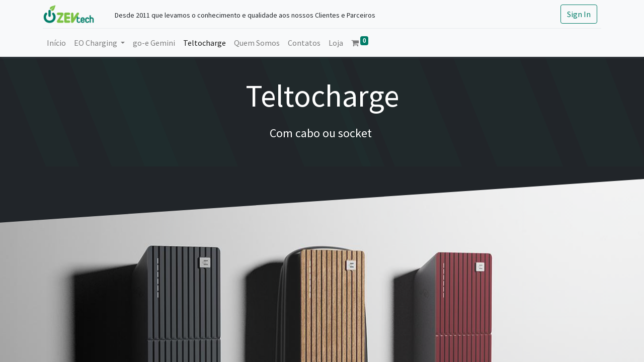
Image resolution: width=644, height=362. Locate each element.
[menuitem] (56, 43)
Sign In (579, 14)
